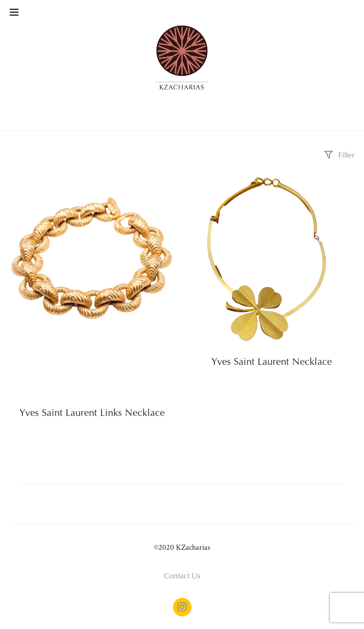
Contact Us (182, 576)
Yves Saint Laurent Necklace (272, 362)
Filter (339, 156)
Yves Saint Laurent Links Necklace (92, 413)
